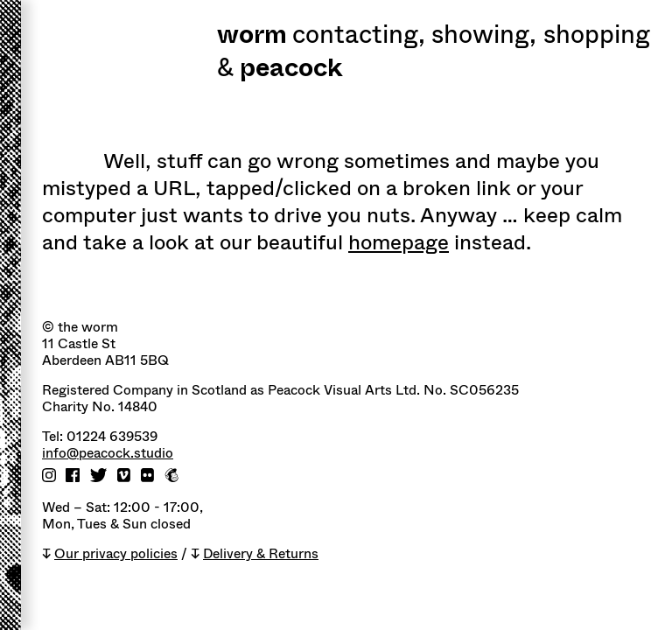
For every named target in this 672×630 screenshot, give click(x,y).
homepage (399, 242)
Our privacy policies (116, 554)
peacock (291, 70)
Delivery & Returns (261, 554)
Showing (484, 37)
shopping (597, 37)
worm (252, 36)
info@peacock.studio (108, 454)
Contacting (359, 37)
